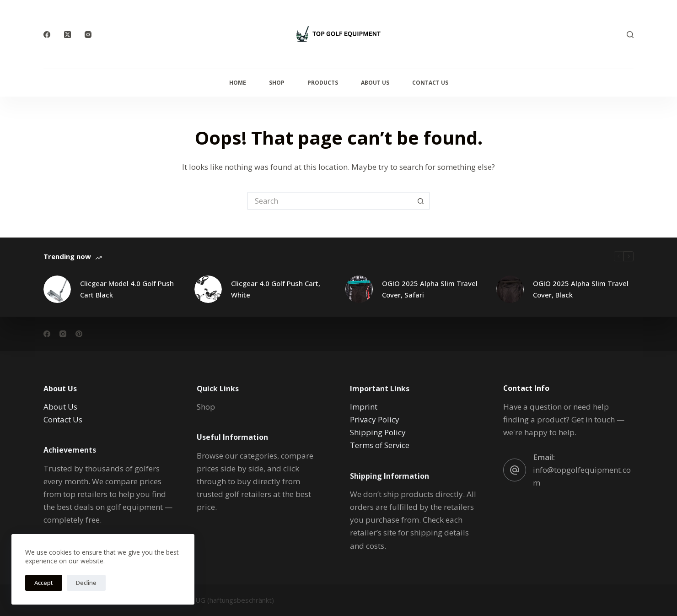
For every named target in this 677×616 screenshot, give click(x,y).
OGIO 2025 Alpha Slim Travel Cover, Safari (430, 289)
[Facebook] (47, 35)
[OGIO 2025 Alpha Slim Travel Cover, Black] (510, 289)
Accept (44, 583)
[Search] (630, 35)
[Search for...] (329, 201)
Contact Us (430, 83)
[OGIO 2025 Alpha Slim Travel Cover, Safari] (359, 289)
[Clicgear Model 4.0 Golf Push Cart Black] (57, 289)
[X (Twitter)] (67, 35)
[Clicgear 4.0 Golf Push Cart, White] (208, 289)
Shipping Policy (378, 432)
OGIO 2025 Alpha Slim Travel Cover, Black (581, 289)
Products (323, 83)
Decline (86, 583)
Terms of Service (380, 445)
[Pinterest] (79, 333)
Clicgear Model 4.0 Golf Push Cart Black (127, 289)
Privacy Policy (375, 419)
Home (238, 83)
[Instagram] (88, 35)
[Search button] (421, 201)
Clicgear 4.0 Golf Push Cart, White (276, 289)
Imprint (364, 407)
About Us (375, 83)
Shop (277, 83)
